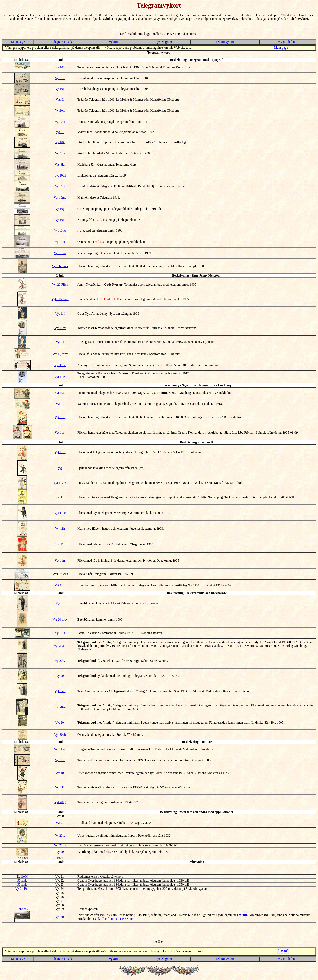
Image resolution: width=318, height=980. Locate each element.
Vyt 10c (60, 78)
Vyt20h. (60, 835)
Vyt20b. (60, 661)
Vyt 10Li (60, 175)
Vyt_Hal (60, 164)
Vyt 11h (60, 528)
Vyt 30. (60, 917)
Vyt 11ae (60, 365)
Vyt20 (60, 676)
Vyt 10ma (60, 198)
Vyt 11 (60, 342)
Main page (18, 42)
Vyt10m (60, 186)
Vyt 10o (60, 242)
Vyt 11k (60, 787)
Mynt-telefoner (287, 42)
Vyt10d (60, 89)
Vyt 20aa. (60, 646)
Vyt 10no (60, 230)
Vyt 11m (60, 585)
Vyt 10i (60, 773)
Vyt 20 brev (60, 620)
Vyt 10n (60, 153)
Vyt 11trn (60, 749)
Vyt (60, 468)
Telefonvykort (225, 42)
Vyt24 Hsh (22, 889)
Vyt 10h (60, 633)
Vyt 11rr (60, 561)
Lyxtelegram (164, 42)
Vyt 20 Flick (60, 285)
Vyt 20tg (60, 802)
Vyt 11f (60, 314)
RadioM (22, 876)
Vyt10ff (60, 110)
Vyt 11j (60, 497)
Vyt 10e (60, 760)
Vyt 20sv (60, 707)
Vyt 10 (60, 132)
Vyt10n (60, 220)
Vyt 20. (60, 722)
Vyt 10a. (60, 393)
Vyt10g (60, 209)
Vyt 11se (60, 513)
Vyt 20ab (60, 735)
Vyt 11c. (60, 432)
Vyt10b (60, 67)
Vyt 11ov (60, 328)
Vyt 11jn (60, 377)
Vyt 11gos (60, 483)
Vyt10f (60, 100)
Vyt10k (60, 142)
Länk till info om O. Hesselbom (114, 919)
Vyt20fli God (60, 299)
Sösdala (22, 880)
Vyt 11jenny (60, 354)
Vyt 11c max (60, 266)
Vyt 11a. (60, 417)
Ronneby (22, 909)
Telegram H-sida (62, 42)
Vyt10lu (60, 122)
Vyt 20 (60, 603)
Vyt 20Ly (60, 845)
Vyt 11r (60, 544)
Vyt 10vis (60, 253)
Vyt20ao (60, 691)
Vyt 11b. (60, 452)
